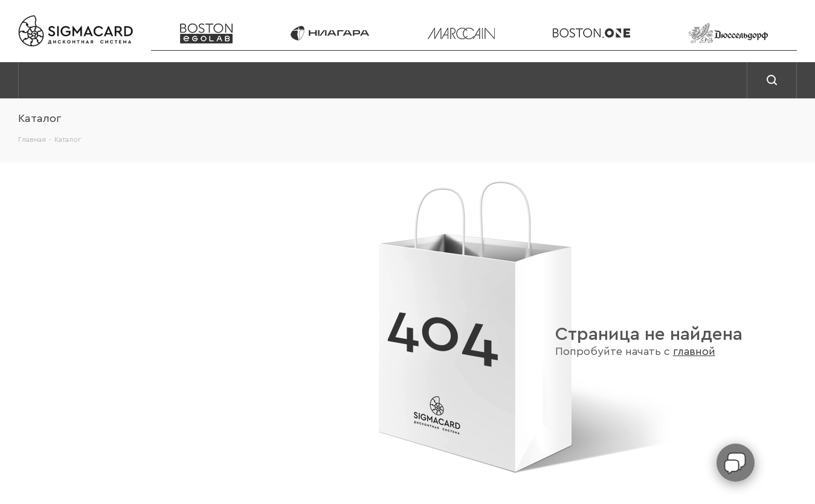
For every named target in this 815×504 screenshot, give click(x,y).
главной (694, 352)
